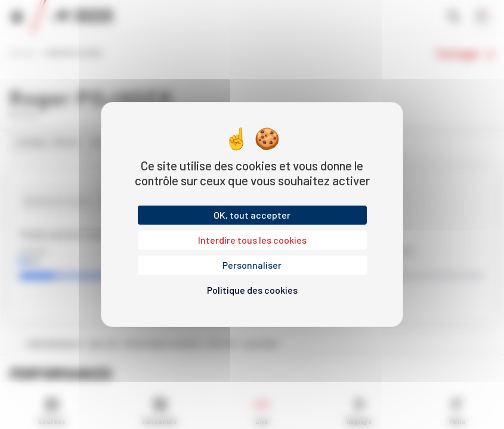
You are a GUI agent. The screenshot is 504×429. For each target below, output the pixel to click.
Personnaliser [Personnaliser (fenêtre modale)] (252, 265)
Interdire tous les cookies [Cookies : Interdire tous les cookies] (252, 240)
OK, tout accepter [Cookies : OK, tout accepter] (252, 215)
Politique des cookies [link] (252, 290)
